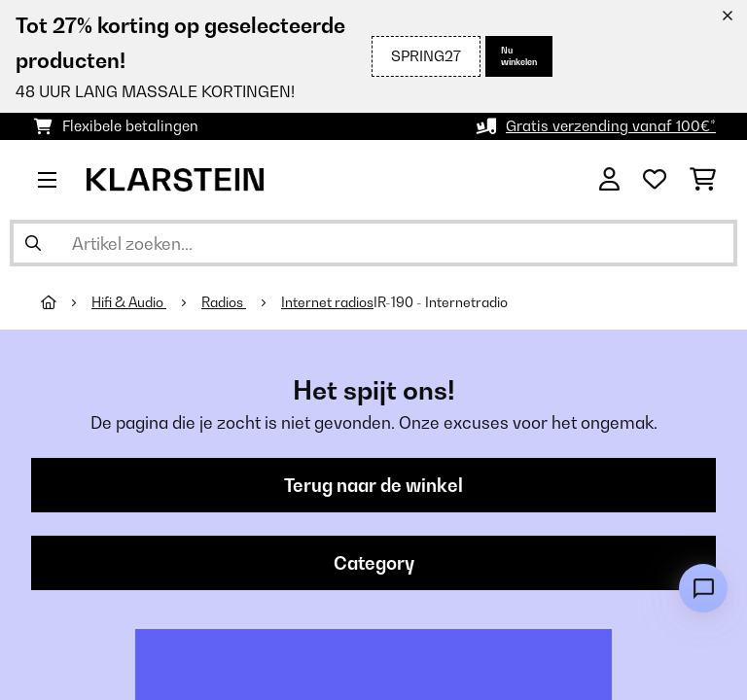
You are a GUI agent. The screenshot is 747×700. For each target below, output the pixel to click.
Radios (224, 302)
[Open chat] (703, 588)
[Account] (609, 180)
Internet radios (327, 302)
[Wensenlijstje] (655, 180)
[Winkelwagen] (703, 180)
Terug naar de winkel (373, 485)
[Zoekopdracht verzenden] (33, 243)
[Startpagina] (66, 302)
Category (374, 563)
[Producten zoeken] (373, 243)
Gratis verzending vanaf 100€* (611, 126)
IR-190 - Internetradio (441, 302)
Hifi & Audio (129, 302)
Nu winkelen (519, 56)
